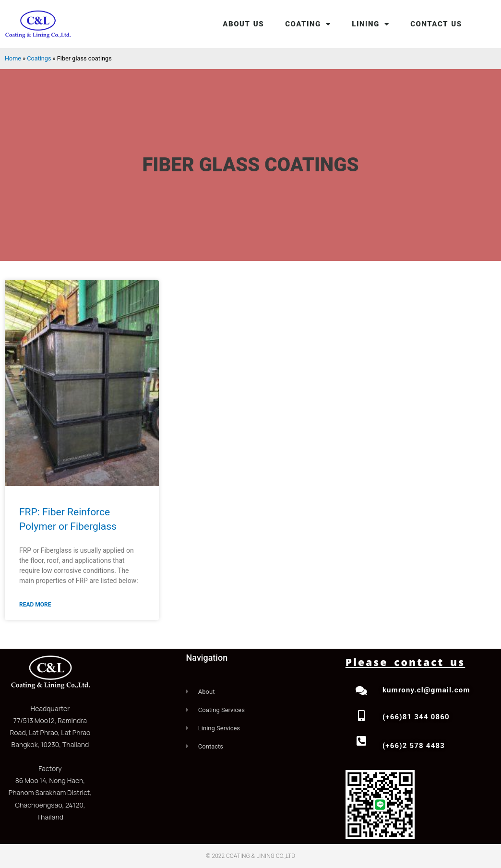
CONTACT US (436, 24)
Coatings (40, 58)
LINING (370, 24)
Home (13, 58)
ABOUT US (243, 24)
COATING (308, 24)
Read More (35, 605)
